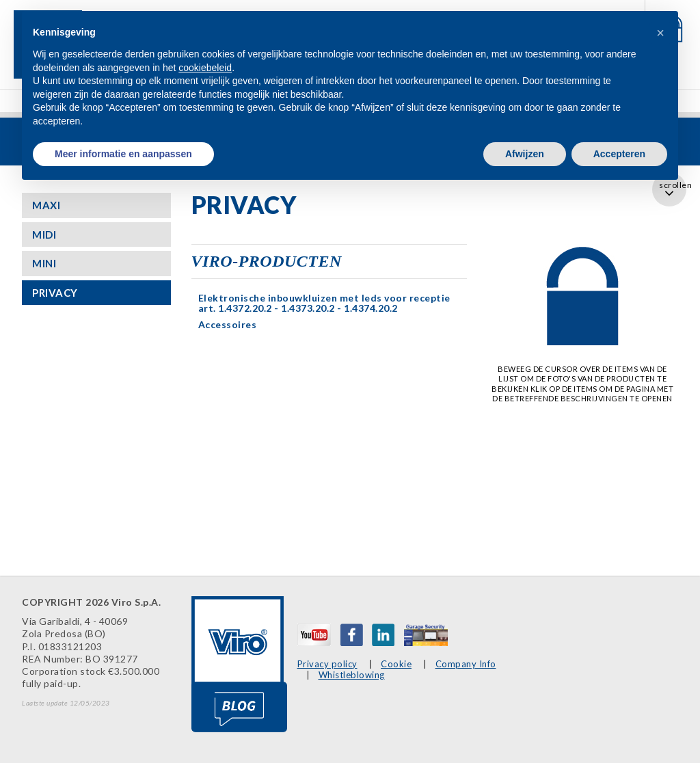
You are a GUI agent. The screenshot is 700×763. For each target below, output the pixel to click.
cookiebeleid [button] (205, 68)
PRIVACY (55, 293)
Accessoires (228, 324)
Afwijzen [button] (525, 154)
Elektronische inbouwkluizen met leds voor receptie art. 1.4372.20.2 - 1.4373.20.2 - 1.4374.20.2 (324, 303)
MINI (44, 263)
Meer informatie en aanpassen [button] (123, 154)
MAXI (46, 205)
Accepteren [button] (619, 154)
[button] (660, 33)
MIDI (44, 235)
